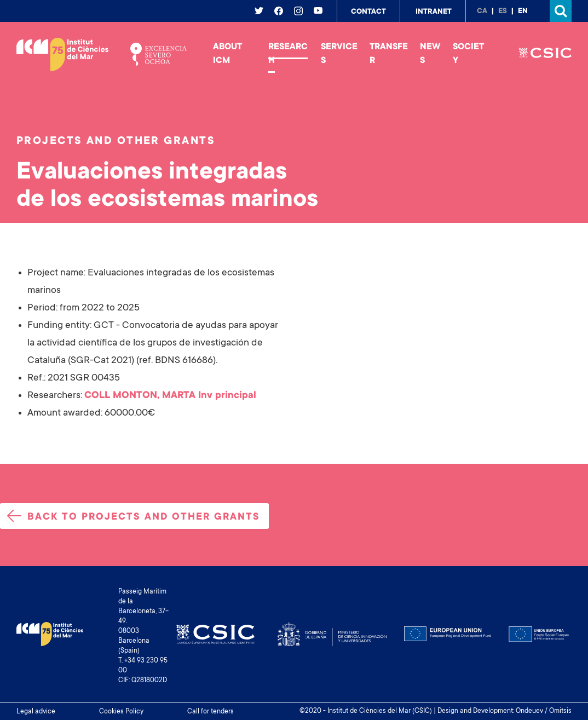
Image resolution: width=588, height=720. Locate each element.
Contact (368, 12)
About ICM (227, 54)
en (523, 11)
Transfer (389, 54)
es (503, 11)
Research (288, 54)
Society (468, 54)
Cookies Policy (121, 712)
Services (339, 54)
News (430, 54)
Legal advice (36, 712)
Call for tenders (211, 712)
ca (482, 11)
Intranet (434, 12)
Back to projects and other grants (134, 516)
